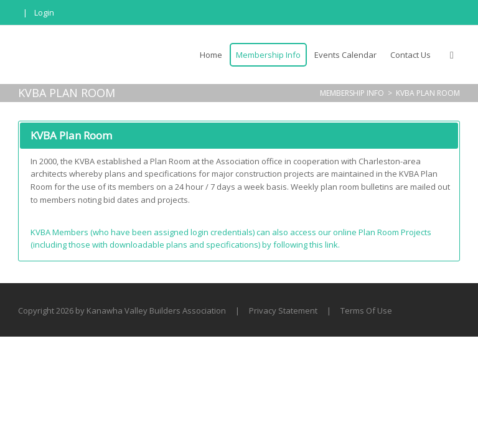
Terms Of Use (366, 310)
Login (44, 12)
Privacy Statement (283, 310)
